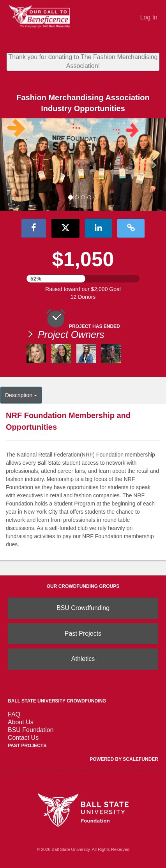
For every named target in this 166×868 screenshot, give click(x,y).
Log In (149, 17)
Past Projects (83, 634)
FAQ (14, 714)
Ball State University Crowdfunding (57, 701)
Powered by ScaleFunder (124, 759)
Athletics (83, 659)
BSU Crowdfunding (83, 608)
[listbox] (83, 165)
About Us (21, 722)
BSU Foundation (31, 730)
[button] (12, 165)
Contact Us (23, 738)
